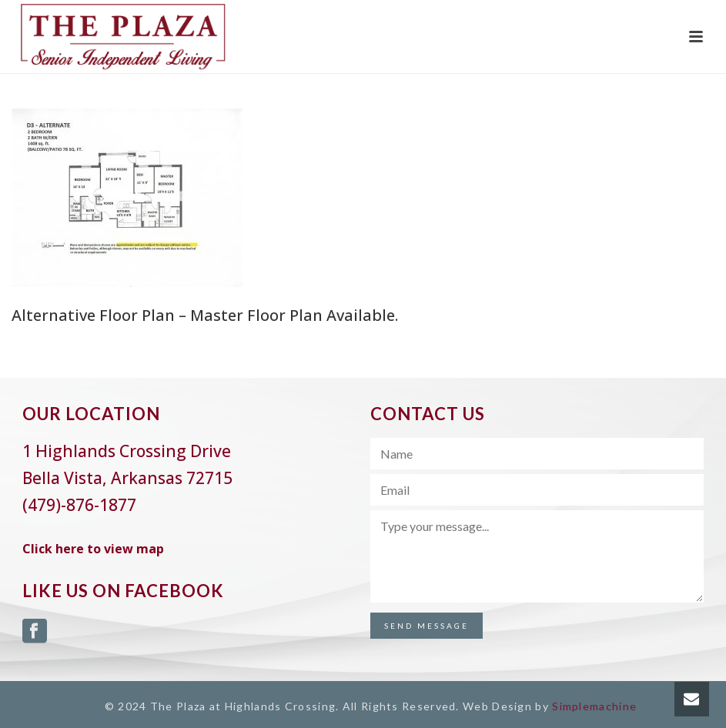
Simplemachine (594, 706)
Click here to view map (93, 549)
